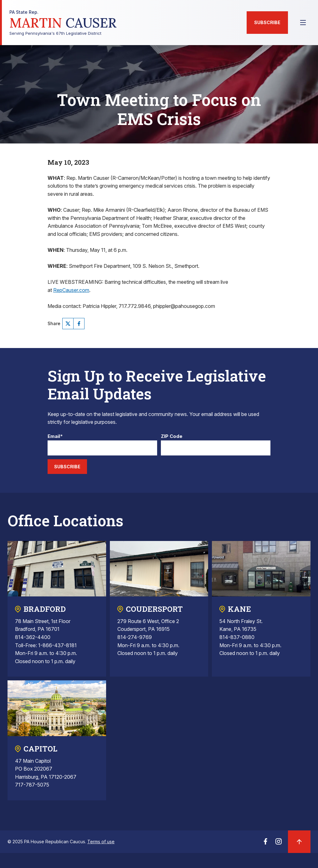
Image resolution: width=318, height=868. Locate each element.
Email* (55, 437)
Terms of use (101, 842)
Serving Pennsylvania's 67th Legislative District (63, 23)
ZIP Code (172, 437)
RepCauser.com (71, 290)
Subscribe (267, 22)
